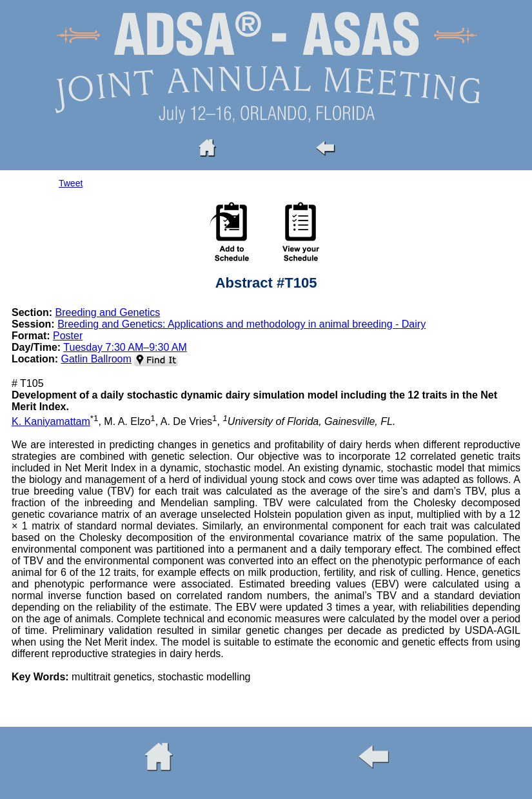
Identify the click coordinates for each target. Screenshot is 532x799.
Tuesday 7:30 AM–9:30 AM (125, 347)
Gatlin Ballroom (96, 359)
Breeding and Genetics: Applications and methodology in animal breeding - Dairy (241, 324)
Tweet (71, 183)
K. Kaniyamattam (51, 421)
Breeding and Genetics (108, 312)
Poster (68, 336)
